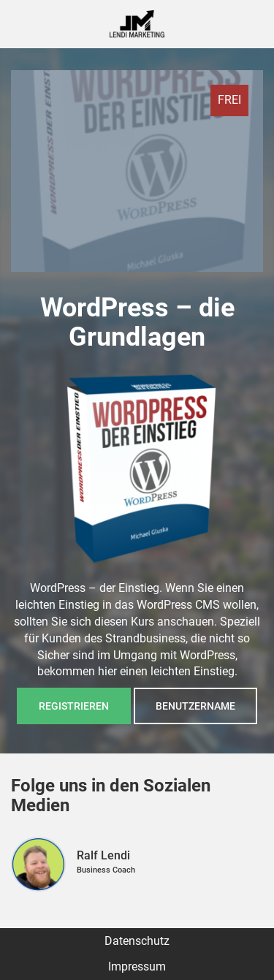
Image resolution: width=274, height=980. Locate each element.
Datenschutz (137, 941)
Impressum (137, 966)
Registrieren (74, 706)
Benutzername (195, 706)
